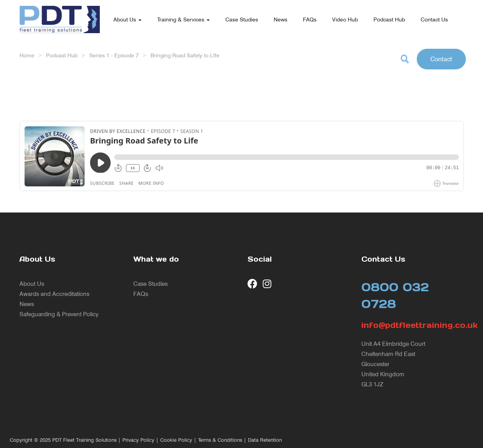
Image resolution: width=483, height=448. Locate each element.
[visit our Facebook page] (252, 284)
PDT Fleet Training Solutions (84, 440)
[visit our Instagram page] (268, 284)
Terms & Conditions (220, 440)
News (280, 19)
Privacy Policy (138, 440)
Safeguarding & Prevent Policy (59, 314)
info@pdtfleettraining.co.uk (413, 325)
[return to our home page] (60, 10)
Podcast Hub (389, 19)
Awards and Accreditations (54, 294)
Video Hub (345, 19)
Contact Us (434, 19)
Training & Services (183, 19)
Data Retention (265, 440)
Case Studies (242, 19)
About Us (127, 19)
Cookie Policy (176, 440)
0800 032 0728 (395, 295)
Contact (441, 59)
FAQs (310, 19)
